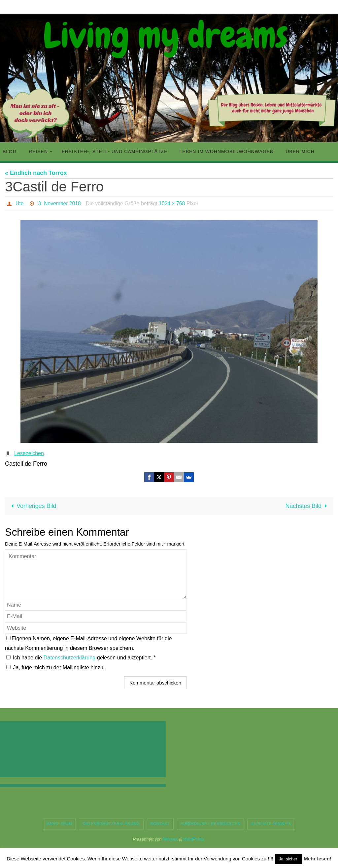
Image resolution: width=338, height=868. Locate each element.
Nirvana (170, 839)
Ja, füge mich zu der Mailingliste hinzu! (56, 667)
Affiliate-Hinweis (271, 824)
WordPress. (194, 839)
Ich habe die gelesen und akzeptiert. (81, 657)
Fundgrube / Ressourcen (211, 824)
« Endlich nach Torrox (36, 173)
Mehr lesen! (317, 859)
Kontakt (160, 824)
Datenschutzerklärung (70, 657)
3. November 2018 (60, 203)
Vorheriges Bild (32, 506)
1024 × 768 (173, 203)
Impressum (59, 824)
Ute (20, 203)
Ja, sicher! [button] (289, 859)
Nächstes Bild (307, 506)
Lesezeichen (29, 453)
